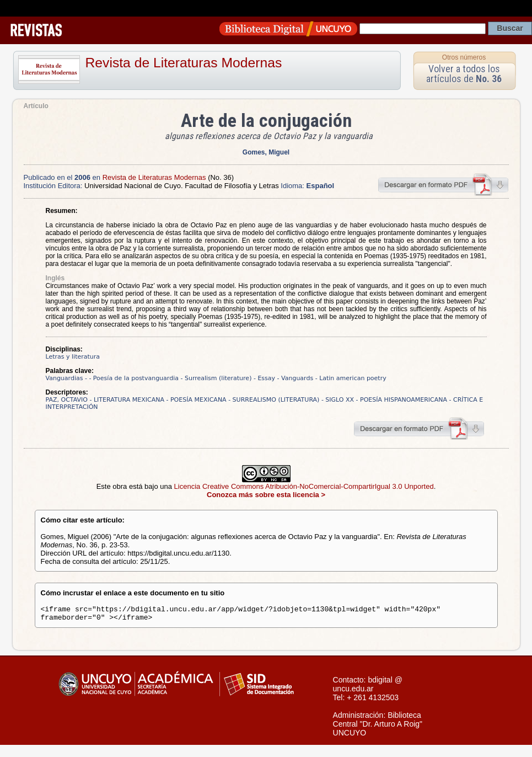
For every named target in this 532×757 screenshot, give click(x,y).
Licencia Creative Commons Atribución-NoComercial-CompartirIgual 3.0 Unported (304, 486)
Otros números (464, 57)
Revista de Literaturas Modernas (184, 63)
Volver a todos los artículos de (464, 74)
